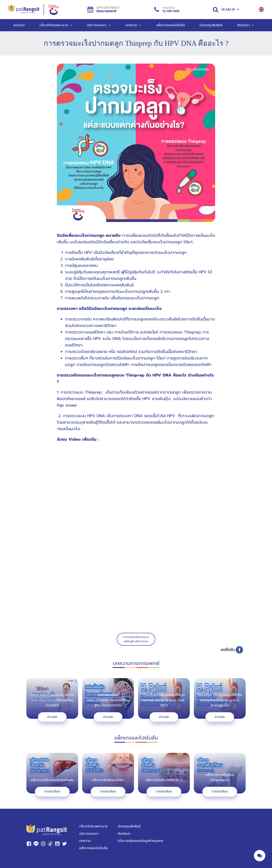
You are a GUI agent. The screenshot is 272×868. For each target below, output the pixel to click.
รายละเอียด (52, 791)
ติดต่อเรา (246, 25)
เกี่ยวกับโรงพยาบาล (56, 25)
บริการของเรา (99, 25)
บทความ (134, 25)
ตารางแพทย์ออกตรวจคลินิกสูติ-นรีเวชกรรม (136, 639)
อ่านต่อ (52, 717)
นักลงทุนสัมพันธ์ (211, 25)
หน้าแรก (19, 25)
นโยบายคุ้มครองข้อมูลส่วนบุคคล (140, 841)
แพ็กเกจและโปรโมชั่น (171, 25)
